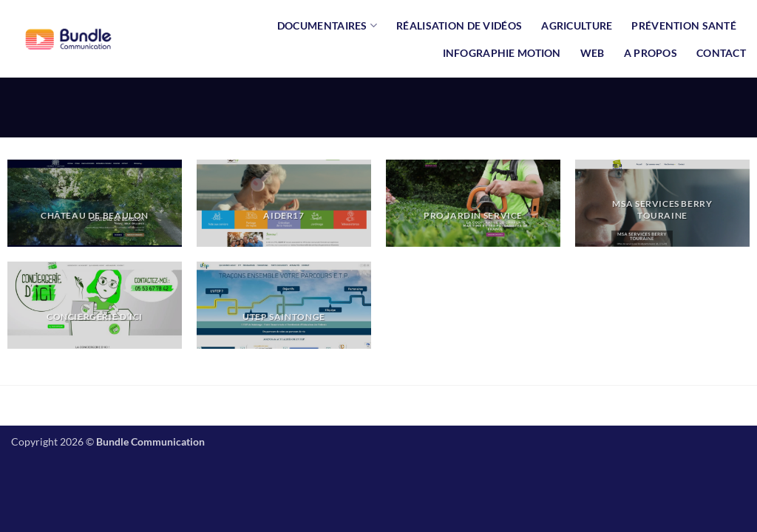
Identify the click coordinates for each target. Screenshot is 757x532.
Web (593, 53)
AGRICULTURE (577, 25)
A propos (651, 53)
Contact (721, 53)
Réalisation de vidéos (459, 25)
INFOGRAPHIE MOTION (502, 53)
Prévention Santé (684, 25)
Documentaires (327, 25)
